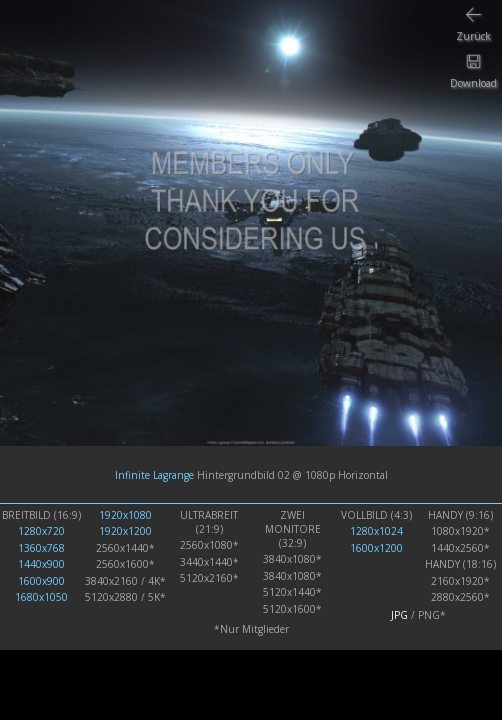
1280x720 (41, 531)
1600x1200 (376, 548)
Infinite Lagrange (154, 475)
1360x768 (41, 548)
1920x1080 (125, 515)
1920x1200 (125, 531)
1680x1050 (41, 597)
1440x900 (41, 564)
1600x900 (41, 581)
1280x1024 (376, 531)
